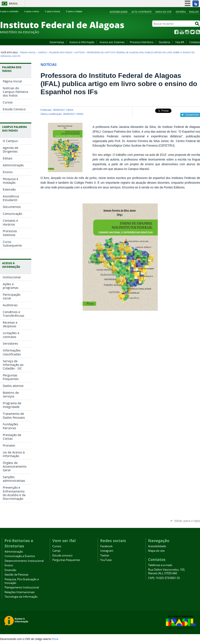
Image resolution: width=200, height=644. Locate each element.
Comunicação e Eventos (20, 556)
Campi (56, 551)
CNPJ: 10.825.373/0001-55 (164, 578)
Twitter (192, 32)
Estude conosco (62, 555)
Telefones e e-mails (160, 565)
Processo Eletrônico (142, 42)
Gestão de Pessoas (16, 575)
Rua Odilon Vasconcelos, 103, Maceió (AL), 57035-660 (167, 571)
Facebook (176, 32)
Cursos (57, 546)
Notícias (80, 52)
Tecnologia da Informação (21, 597)
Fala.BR (180, 42)
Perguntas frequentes (66, 560)
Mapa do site (163, 12)
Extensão (10, 570)
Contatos (195, 42)
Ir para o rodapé (76, 11)
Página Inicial (28, 52)
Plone (55, 639)
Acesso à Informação (82, 42)
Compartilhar (192, 115)
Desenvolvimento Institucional (24, 561)
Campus (42, 52)
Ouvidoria (164, 42)
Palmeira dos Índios (61, 52)
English (194, 12)
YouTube (182, 32)
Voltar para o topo (187, 521)
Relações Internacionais (20, 592)
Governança (57, 42)
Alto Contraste (142, 12)
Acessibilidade (119, 12)
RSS (198, 32)
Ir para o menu (33, 11)
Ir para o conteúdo (11, 11)
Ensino (9, 565)
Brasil (14, 4)
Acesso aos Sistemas (112, 42)
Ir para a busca (54, 11)
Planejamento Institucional (22, 587)
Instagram (187, 32)
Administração (14, 552)
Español (181, 12)
